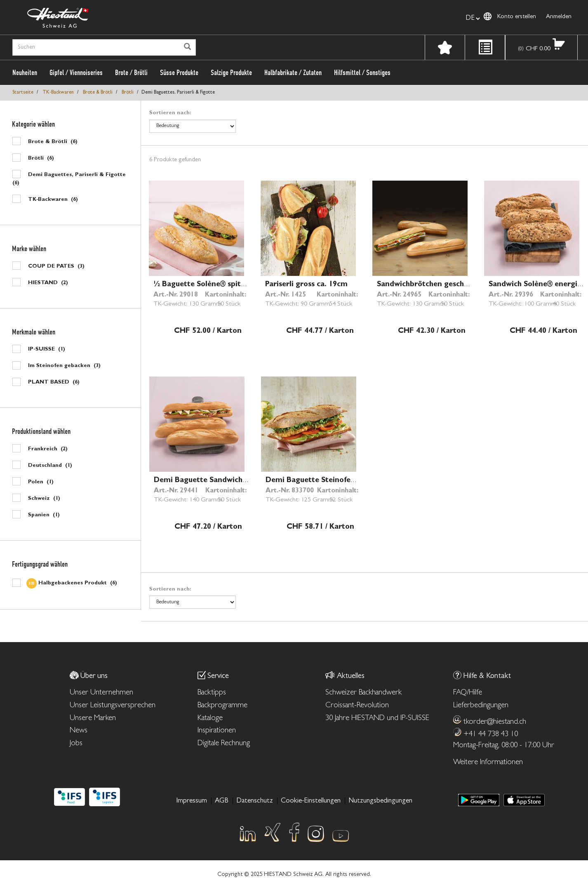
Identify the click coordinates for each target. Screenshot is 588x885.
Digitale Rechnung (224, 744)
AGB (222, 801)
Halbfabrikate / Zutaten (293, 73)
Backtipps (212, 693)
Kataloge (210, 719)
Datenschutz (255, 801)
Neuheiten (25, 73)
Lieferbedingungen (481, 706)
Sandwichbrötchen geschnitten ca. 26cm (448, 285)
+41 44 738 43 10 (491, 735)
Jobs (76, 744)
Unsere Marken (93, 719)
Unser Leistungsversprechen (113, 706)
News (79, 731)
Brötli (128, 93)
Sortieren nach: (170, 113)
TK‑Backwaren (58, 93)
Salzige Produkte (231, 73)
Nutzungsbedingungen (380, 801)
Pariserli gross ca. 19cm (306, 285)
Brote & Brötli (98, 93)
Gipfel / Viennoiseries (76, 73)
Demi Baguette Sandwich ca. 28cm (215, 481)
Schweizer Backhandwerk (363, 693)
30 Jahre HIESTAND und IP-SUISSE (377, 719)
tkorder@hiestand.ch (495, 722)
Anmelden (559, 17)
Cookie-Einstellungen (311, 801)
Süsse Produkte (179, 73)
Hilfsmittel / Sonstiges (362, 73)
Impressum (192, 801)
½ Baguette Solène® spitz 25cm (210, 285)
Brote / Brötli (131, 73)
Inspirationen (217, 731)
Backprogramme (222, 706)
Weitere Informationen (488, 763)
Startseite (23, 93)
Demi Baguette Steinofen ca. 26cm (327, 481)
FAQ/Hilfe (468, 693)
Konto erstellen (517, 17)
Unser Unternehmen (101, 693)
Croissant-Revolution (357, 706)
